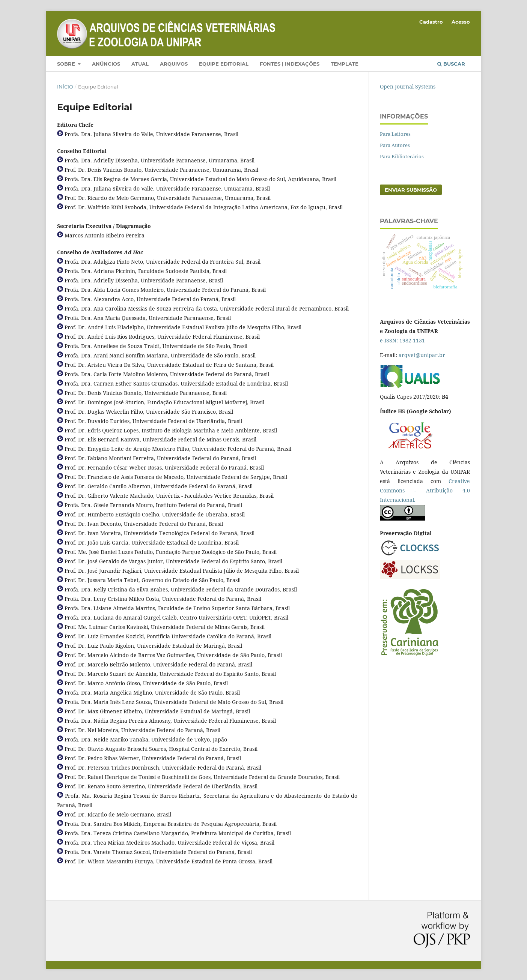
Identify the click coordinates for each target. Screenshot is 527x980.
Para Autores (395, 145)
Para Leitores (395, 134)
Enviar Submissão (411, 190)
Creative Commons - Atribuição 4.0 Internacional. (425, 490)
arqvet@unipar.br (422, 355)
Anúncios (106, 64)
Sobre (67, 64)
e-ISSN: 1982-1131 (402, 340)
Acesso (461, 22)
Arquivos (174, 64)
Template (345, 64)
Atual (140, 64)
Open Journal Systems (408, 86)
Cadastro (431, 22)
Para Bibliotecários (402, 156)
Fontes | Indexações (290, 64)
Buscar (451, 64)
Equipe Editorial (224, 64)
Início (65, 87)
